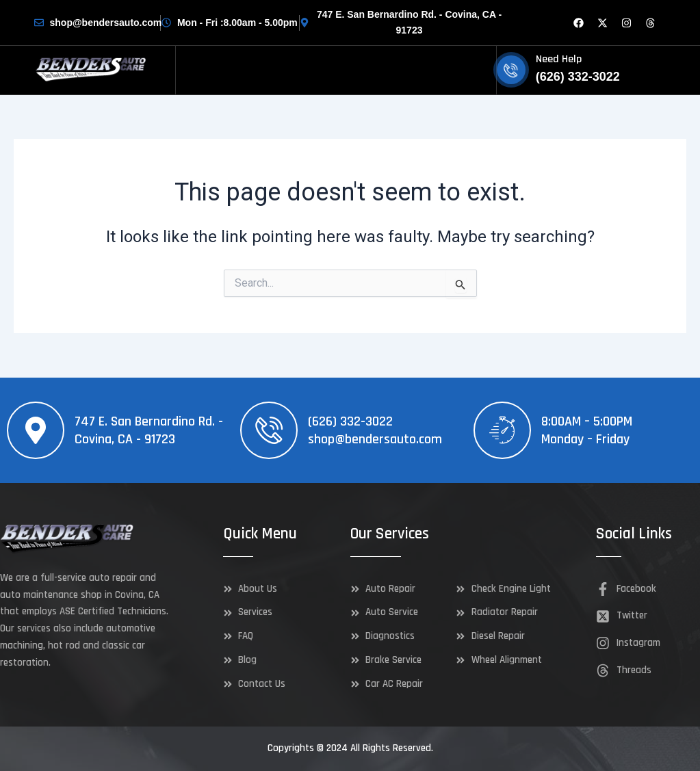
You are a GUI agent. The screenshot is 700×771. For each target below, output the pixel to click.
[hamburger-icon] (481, 70)
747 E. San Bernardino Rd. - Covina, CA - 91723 (149, 430)
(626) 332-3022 (350, 421)
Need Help (559, 59)
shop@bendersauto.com (375, 439)
